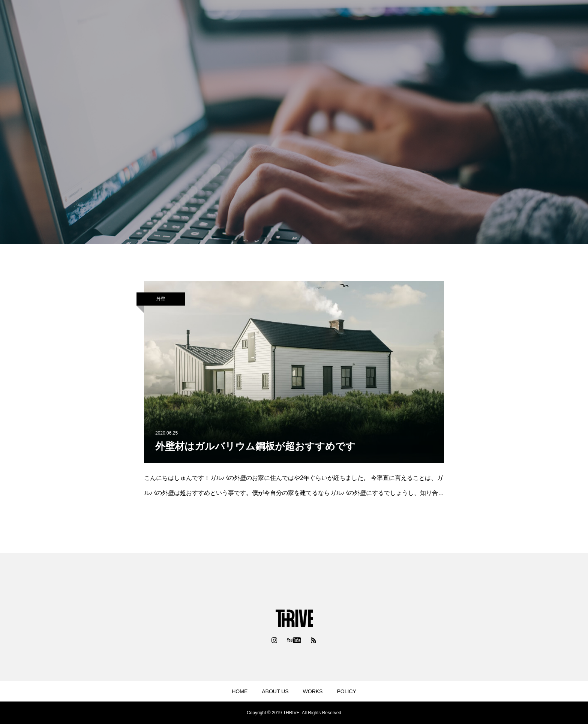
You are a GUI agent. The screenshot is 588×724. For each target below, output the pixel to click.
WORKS (313, 691)
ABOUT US (275, 691)
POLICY (346, 691)
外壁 (161, 299)
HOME (240, 691)
